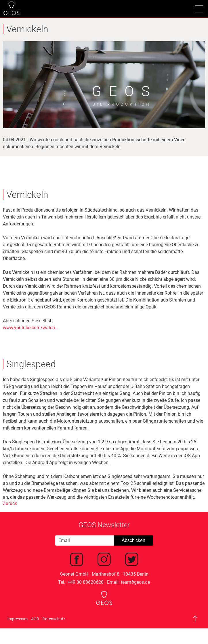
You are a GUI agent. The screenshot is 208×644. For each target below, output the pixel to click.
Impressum (18, 619)
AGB (35, 619)
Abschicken (133, 540)
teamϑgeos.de (135, 582)
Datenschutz (54, 619)
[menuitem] (77, 561)
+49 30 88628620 (86, 582)
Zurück (10, 503)
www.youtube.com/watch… (30, 328)
